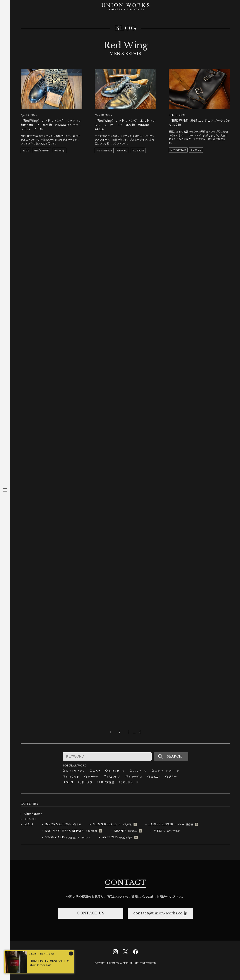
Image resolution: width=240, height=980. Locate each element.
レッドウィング (75, 771)
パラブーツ (140, 771)
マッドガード (131, 782)
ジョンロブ (114, 776)
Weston (155, 776)
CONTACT (125, 882)
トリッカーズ (117, 771)
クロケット (73, 776)
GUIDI (69, 782)
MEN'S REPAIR (41, 150)
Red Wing (59, 150)
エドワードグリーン (167, 771)
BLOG (126, 28)
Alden (97, 771)
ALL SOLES (138, 150)
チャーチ (93, 776)
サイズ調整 (107, 782)
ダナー (173, 776)
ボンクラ (87, 782)
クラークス (136, 776)
